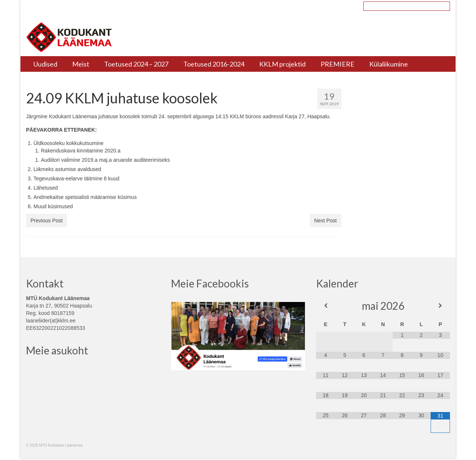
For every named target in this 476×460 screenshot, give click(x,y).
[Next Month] (440, 306)
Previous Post (46, 221)
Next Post (326, 221)
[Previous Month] (326, 306)
